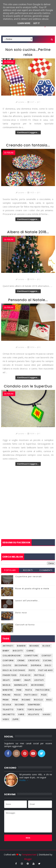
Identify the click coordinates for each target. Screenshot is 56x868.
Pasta (29, 690)
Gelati (6, 680)
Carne (30, 651)
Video (6, 719)
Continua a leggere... (28, 132)
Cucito (7, 665)
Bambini (21, 646)
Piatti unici (31, 695)
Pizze (44, 695)
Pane (19, 690)
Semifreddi (34, 705)
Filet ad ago (46, 670)
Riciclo (38, 700)
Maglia (7, 685)
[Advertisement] (28, 508)
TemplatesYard (29, 855)
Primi (15, 700)
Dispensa (36, 665)
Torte (20, 710)
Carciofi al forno (25, 625)
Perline (10, 62)
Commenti (46, 570)
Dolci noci (21, 613)
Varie (21, 714)
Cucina (47, 660)
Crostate (34, 660)
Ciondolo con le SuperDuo (28, 386)
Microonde (38, 685)
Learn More (24, 23)
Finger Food (10, 675)
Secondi (20, 705)
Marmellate (21, 685)
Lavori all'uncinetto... (28, 601)
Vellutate (34, 714)
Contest (47, 656)
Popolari (10, 570)
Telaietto (8, 710)
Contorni (8, 660)
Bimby (6, 651)
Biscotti (18, 651)
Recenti (28, 570)
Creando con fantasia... (28, 145)
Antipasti (8, 646)
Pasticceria (43, 690)
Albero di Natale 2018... (28, 232)
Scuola (7, 705)
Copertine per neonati (29, 577)
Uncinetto (9, 714)
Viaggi (47, 714)
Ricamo (26, 700)
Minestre (8, 690)
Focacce (25, 675)
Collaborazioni (12, 656)
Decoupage (21, 665)
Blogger (28, 859)
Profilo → (24, 780)
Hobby (17, 680)
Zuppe (16, 719)
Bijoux (46, 646)
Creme (21, 660)
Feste (32, 670)
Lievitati (39, 680)
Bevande (34, 646)
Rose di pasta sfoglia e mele (32, 589)
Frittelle (39, 675)
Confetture (31, 656)
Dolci (48, 665)
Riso (49, 700)
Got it (37, 23)
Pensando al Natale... (28, 300)
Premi (6, 700)
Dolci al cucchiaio (14, 670)
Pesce (17, 695)
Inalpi (27, 680)
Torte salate (35, 710)
